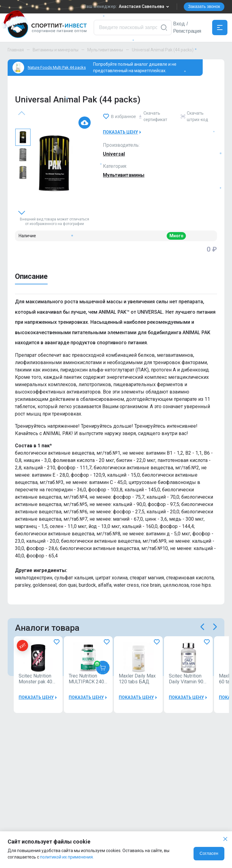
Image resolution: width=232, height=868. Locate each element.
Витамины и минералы (56, 50)
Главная (16, 50)
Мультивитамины (105, 50)
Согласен (209, 853)
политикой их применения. (67, 857)
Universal (114, 154)
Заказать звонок (204, 6)
